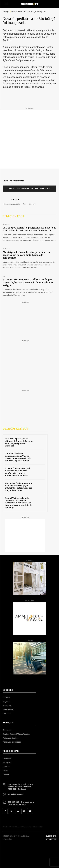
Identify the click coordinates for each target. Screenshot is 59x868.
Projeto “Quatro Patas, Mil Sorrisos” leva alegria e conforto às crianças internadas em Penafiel (18, 472)
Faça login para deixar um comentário (30, 189)
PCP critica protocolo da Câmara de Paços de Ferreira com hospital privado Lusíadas (19, 442)
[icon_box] (19, 786)
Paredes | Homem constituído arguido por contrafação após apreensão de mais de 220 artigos (28, 282)
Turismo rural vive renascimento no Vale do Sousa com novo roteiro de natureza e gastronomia (18, 457)
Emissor (15, 200)
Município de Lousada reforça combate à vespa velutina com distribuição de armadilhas (26, 255)
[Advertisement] (29, 139)
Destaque (6, 12)
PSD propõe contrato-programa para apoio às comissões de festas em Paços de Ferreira (29, 229)
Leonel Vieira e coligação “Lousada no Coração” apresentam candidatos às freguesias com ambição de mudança (19, 503)
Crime (4, 276)
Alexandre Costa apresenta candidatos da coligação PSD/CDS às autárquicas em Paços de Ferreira (19, 487)
